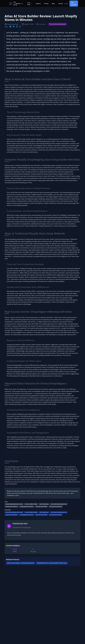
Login (66, 4)
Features (19, 4)
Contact (61, 4)
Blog (53, 4)
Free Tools (30, 4)
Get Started (74, 4)
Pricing (46, 4)
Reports (38, 4)
